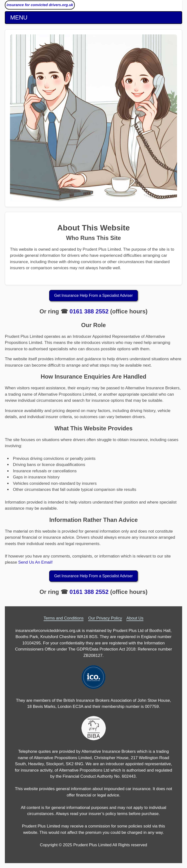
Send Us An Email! (36, 562)
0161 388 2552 (89, 311)
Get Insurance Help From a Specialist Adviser (94, 295)
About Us (135, 618)
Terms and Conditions (64, 618)
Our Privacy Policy (105, 618)
